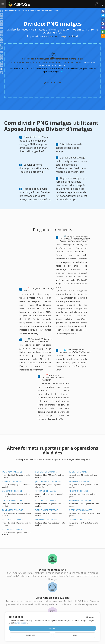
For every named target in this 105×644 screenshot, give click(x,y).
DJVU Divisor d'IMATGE (46, 520)
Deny (75, 635)
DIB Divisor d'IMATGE (12, 491)
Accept (52, 628)
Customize (30, 635)
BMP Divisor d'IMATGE (79, 481)
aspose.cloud (70, 36)
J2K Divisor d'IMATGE (12, 481)
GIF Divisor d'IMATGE (12, 500)
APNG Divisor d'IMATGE (80, 500)
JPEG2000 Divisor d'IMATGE (48, 481)
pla (61, 71)
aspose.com (51, 36)
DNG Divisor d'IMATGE (79, 520)
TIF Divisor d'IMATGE (78, 491)
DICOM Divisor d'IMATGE (80, 510)
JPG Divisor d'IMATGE (12, 472)
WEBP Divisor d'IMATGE (47, 510)
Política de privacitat (56, 65)
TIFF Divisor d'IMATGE (46, 491)
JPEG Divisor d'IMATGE (46, 472)
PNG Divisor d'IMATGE (46, 500)
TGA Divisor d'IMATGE (12, 510)
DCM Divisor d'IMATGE (13, 520)
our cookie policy (21, 623)
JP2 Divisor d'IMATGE (79, 472)
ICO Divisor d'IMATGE (12, 529)
